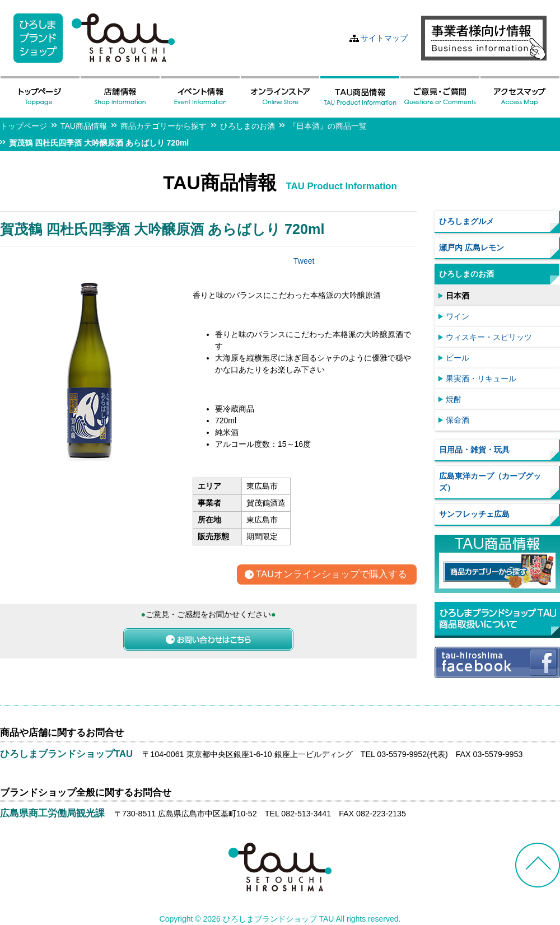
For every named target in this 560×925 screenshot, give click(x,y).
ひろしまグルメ (466, 221)
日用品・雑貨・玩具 (474, 450)
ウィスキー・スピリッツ (489, 337)
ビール (458, 358)
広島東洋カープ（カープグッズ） (490, 482)
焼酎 (454, 399)
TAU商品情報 (84, 126)
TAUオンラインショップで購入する (332, 575)
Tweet (304, 261)
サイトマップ (384, 38)
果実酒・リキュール (481, 379)
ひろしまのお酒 (248, 126)
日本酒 (458, 296)
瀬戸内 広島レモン (472, 247)
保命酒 (458, 420)
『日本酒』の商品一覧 (328, 126)
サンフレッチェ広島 (474, 514)
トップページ (24, 126)
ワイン (458, 316)
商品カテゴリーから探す (164, 126)
